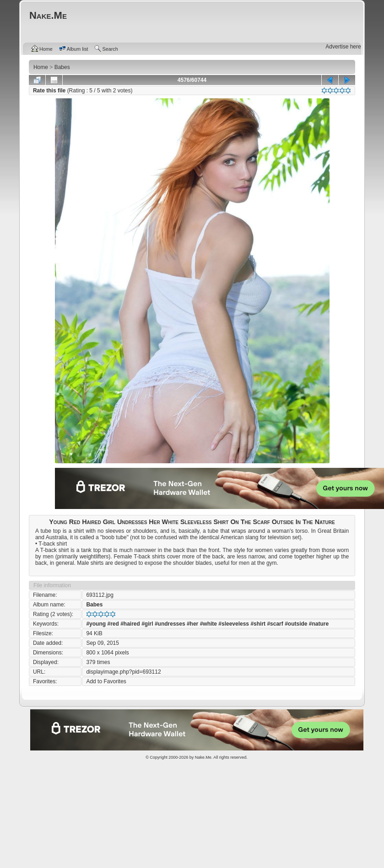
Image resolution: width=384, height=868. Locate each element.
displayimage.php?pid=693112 (123, 672)
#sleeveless (234, 624)
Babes (94, 605)
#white (208, 624)
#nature (319, 624)
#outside (296, 624)
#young (96, 624)
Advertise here (343, 47)
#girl (147, 624)
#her (192, 624)
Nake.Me (203, 757)
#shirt (258, 624)
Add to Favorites (106, 681)
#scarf (275, 624)
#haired (130, 624)
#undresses (170, 624)
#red (113, 624)
